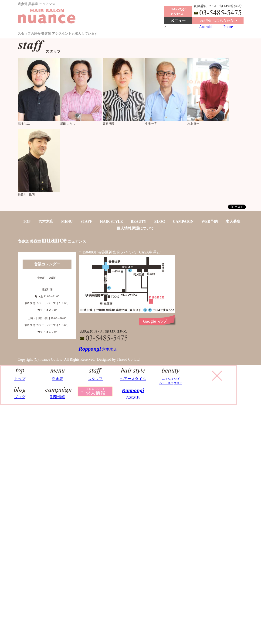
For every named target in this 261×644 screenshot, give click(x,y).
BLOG (159, 221)
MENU (67, 221)
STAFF (86, 221)
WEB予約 (209, 221)
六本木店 (46, 221)
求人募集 (233, 221)
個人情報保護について (135, 228)
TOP (27, 221)
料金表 (58, 377)
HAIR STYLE (111, 221)
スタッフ (95, 377)
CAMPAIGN (183, 221)
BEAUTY (139, 221)
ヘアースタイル (133, 377)
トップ (20, 377)
